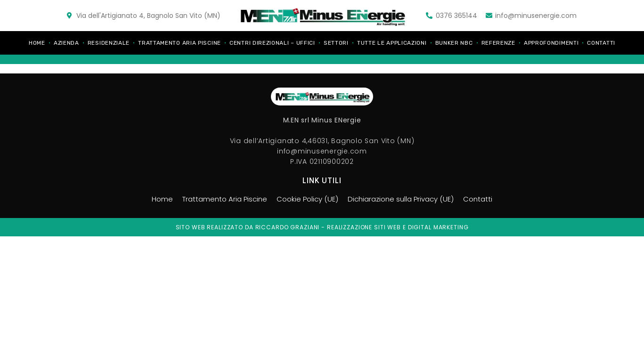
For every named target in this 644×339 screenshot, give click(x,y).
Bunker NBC (454, 43)
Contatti (601, 43)
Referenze (498, 43)
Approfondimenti (551, 43)
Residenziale (109, 43)
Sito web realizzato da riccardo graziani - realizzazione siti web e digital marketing (322, 227)
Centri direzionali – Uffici (272, 43)
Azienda (66, 43)
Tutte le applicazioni (392, 43)
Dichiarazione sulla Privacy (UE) (404, 199)
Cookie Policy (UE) (306, 199)
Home (37, 43)
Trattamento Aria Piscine (179, 43)
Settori (336, 43)
